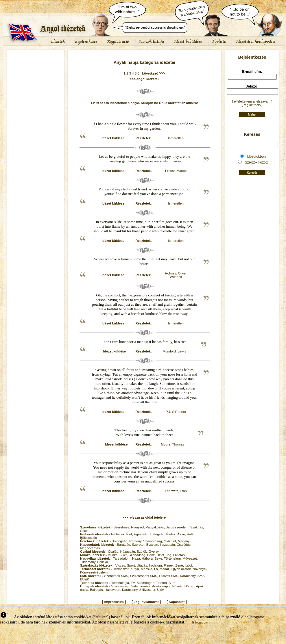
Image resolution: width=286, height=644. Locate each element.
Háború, (148, 558)
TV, (134, 583)
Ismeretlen (176, 138)
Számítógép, (146, 583)
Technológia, (121, 583)
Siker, (124, 555)
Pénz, (152, 555)
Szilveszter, (148, 590)
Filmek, (169, 565)
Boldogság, (120, 541)
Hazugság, (168, 545)
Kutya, (136, 569)
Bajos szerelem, (178, 527)
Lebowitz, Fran (176, 491)
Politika (103, 562)
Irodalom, (156, 565)
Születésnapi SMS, (144, 576)
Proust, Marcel (176, 171)
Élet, (130, 534)
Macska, (147, 569)
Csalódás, (184, 545)
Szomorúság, (153, 541)
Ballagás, (97, 590)
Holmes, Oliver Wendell (176, 275)
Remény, (136, 541)
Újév (160, 590)
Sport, (132, 565)
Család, (114, 552)
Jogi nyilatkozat (146, 602)
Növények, (200, 569)
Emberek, (119, 534)
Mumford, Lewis (174, 351)
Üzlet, (161, 555)
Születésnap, (121, 586)
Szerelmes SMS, (117, 576)
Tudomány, (89, 562)
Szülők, (143, 552)
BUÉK (85, 579)
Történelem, (173, 558)
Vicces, (121, 565)
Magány (184, 541)
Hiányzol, (138, 527)
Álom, (182, 534)
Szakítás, (197, 527)
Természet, (122, 569)
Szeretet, (139, 545)
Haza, (137, 558)
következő (149, 73)
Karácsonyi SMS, (193, 576)
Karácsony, (131, 590)
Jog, (170, 555)
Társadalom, (122, 558)
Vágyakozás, (156, 527)
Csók (84, 531)
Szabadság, (138, 555)
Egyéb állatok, (181, 569)
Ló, (157, 569)
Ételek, (172, 534)
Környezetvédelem (94, 572)
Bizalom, (153, 545)
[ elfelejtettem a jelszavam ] (252, 101)
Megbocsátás (90, 548)
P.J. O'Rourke (176, 412)
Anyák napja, (162, 586)
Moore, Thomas (173, 444)
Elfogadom (200, 622)
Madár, (165, 569)
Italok (189, 565)
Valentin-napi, (142, 586)
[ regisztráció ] (252, 105)
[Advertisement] (36, 68)
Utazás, (143, 565)
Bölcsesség (89, 538)
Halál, (191, 534)
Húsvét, (178, 586)
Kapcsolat (177, 602)
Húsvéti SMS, (170, 576)
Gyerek (154, 552)
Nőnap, (190, 586)
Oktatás (179, 555)
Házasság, (129, 552)
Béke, (159, 558)
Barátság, (124, 545)
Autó (172, 583)
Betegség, (158, 534)
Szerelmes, (122, 527)
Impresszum (114, 602)
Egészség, (142, 534)
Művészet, (190, 558)
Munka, (114, 555)
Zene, (180, 565)
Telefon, (162, 583)
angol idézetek (148, 79)
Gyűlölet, (171, 541)
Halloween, (113, 590)
